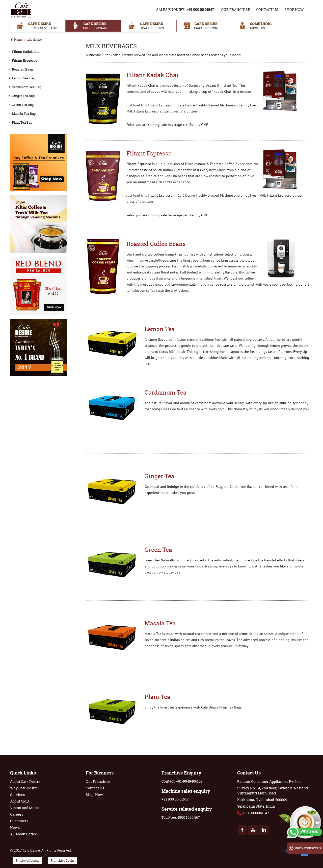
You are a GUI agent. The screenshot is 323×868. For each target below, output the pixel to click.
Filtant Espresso (24, 60)
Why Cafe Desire (24, 788)
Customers (19, 821)
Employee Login (27, 861)
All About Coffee (24, 834)
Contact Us (267, 9)
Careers (17, 814)
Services (18, 795)
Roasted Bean (22, 69)
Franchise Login (62, 861)
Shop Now (294, 9)
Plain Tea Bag (22, 122)
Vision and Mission (26, 808)
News (15, 827)
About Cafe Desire (25, 781)
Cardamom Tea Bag (26, 87)
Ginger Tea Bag (23, 96)
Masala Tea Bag (24, 113)
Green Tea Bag (23, 105)
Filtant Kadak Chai (26, 52)
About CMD (20, 801)
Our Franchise (236, 9)
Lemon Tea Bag (23, 78)
